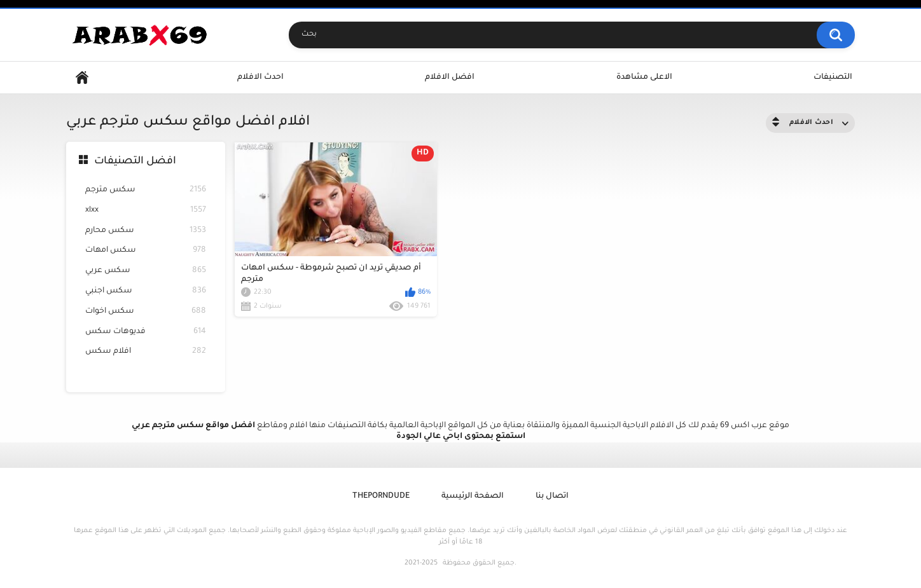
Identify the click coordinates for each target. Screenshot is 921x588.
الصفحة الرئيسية (473, 496)
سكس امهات (146, 251)
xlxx (146, 211)
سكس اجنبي (146, 291)
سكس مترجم (146, 190)
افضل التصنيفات (135, 161)
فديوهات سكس (146, 332)
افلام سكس (146, 352)
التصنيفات (833, 78)
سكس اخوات (146, 312)
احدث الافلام (260, 78)
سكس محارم (146, 231)
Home (82, 78)
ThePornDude (381, 496)
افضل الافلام (450, 78)
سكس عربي (146, 271)
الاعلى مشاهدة (644, 78)
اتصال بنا (552, 496)
